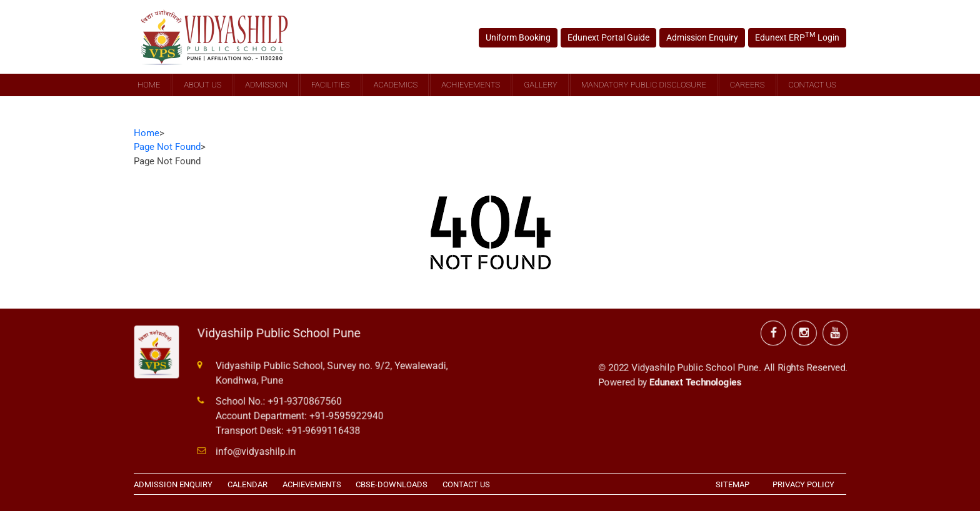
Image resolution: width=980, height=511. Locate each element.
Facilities (331, 85)
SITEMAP (732, 484)
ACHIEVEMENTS (312, 484)
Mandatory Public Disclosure (644, 85)
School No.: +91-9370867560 (280, 401)
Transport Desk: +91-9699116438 (289, 430)
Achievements (471, 85)
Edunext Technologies (695, 378)
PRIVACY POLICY (803, 484)
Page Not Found (167, 147)
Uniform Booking (524, 37)
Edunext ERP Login (790, 37)
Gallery (540, 85)
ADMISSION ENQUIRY (173, 484)
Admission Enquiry (699, 37)
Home (149, 85)
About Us (202, 85)
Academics (396, 85)
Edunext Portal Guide (610, 37)
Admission (266, 85)
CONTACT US (466, 484)
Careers (747, 85)
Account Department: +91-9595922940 (301, 415)
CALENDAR (247, 484)
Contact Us (812, 85)
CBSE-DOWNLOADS (392, 484)
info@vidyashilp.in (258, 450)
